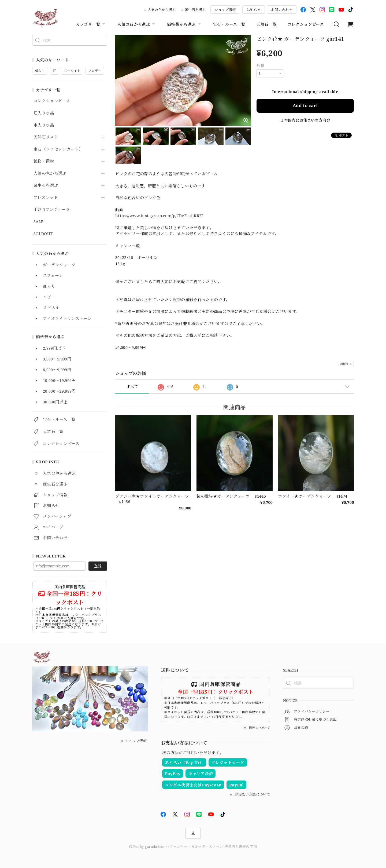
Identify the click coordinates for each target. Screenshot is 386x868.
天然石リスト (46, 137)
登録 (98, 566)
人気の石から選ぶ (137, 24)
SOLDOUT (43, 234)
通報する (346, 364)
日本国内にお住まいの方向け (305, 120)
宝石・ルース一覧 (229, 24)
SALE (38, 222)
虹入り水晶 (44, 113)
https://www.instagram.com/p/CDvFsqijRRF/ (159, 216)
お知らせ (254, 10)
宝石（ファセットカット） (58, 149)
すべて (132, 387)
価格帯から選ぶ (184, 24)
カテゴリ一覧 (91, 24)
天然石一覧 (266, 24)
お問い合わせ (282, 10)
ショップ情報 (225, 10)
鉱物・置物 (44, 161)
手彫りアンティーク (52, 210)
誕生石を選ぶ (195, 10)
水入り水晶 (44, 125)
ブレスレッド (46, 198)
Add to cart (305, 105)
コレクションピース (306, 24)
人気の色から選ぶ (162, 10)
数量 (260, 66)
